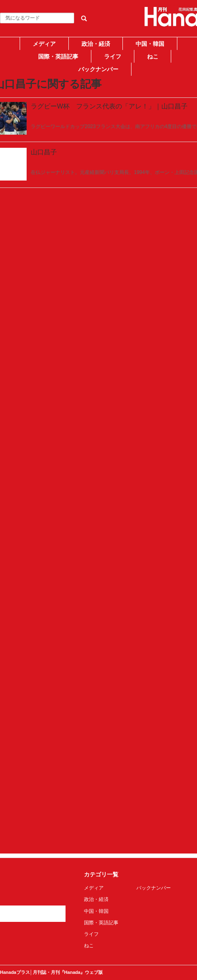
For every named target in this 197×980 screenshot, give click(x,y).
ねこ (153, 56)
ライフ (113, 56)
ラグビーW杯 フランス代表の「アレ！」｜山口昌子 (109, 106)
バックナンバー (98, 69)
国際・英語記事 (58, 56)
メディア (44, 44)
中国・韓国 (150, 44)
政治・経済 (96, 44)
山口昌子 (44, 152)
